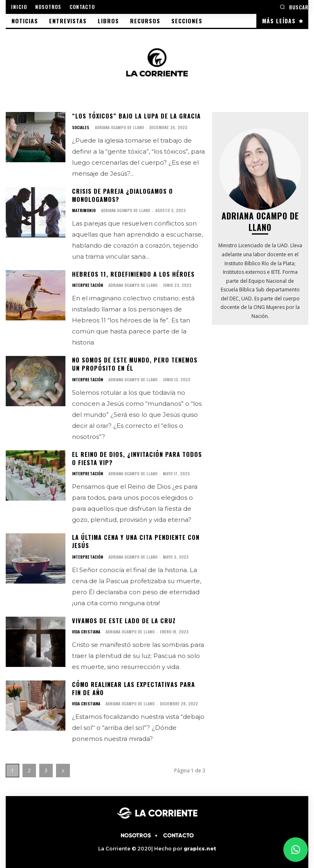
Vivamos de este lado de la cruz (122, 618)
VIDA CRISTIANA (86, 629)
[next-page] (63, 767)
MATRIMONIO (84, 210)
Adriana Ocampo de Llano (119, 127)
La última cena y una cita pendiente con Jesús (134, 539)
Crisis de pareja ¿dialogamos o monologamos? (122, 195)
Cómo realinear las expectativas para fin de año (138, 686)
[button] (294, 7)
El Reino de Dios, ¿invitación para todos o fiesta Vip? (136, 457)
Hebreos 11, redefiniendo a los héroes (132, 273)
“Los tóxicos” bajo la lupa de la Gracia (135, 116)
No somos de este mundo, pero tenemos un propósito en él (134, 363)
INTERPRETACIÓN (87, 284)
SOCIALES (81, 127)
